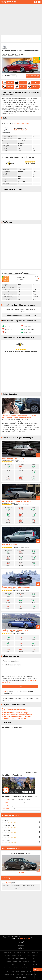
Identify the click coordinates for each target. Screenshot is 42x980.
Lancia (6, 965)
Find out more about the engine (17, 713)
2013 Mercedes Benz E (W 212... (21, 853)
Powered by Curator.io (32, 772)
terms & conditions (21, 944)
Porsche (35, 968)
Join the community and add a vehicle (21, 315)
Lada (33, 962)
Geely (22, 958)
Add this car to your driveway (16, 709)
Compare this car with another (16, 711)
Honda (27, 958)
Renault (7, 971)
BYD (24, 952)
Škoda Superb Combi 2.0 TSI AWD (16, 587)
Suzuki (12, 974)
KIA (29, 962)
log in (4, 691)
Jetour (25, 962)
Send (20, 686)
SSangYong (25, 971)
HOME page (21, 941)
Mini (6, 968)
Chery (28, 952)
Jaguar (15, 962)
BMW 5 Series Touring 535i (13, 458)
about (21, 942)
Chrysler (8, 955)
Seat (31, 971)
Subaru (6, 974)
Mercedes (35, 965)
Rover (13, 971)
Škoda (24, 977)
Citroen (14, 955)
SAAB (18, 971)
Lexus (20, 965)
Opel (23, 968)
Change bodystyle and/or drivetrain (18, 715)
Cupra (20, 955)
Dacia (28, 955)
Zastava (18, 977)
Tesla (17, 974)
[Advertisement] (21, 19)
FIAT (13, 958)
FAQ (21, 947)
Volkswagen (30, 974)
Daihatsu (34, 955)
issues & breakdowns (22, 123)
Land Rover (13, 965)
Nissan (18, 968)
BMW (19, 952)
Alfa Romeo (8, 952)
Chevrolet (35, 952)
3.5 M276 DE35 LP (20, 130)
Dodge (8, 958)
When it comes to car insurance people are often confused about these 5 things (19, 417)
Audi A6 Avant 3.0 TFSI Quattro (15, 630)
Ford (17, 958)
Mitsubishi (12, 968)
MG (24, 965)
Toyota (22, 974)
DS (24, 955)
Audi (14, 952)
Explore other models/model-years (18, 716)
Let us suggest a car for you (15, 718)
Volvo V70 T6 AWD (10, 544)
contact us (21, 949)
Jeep (20, 962)
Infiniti (9, 962)
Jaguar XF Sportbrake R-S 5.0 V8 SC (17, 501)
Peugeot (29, 968)
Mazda (29, 965)
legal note (21, 946)
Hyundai (33, 958)
